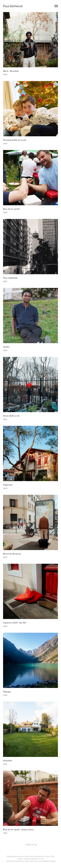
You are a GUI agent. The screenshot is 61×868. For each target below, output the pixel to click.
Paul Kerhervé (13, 6)
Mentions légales (49, 861)
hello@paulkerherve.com (34, 859)
